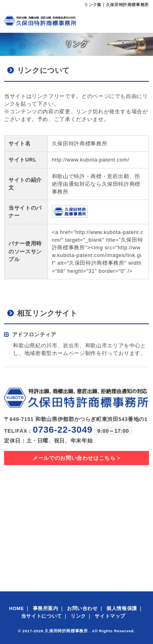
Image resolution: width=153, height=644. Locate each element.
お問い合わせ (82, 608)
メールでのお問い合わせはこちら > (76, 458)
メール (104, 21)
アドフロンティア (34, 335)
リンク (78, 616)
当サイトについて (42, 616)
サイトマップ (110, 616)
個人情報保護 (122, 608)
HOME (16, 608)
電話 (123, 21)
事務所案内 (46, 608)
